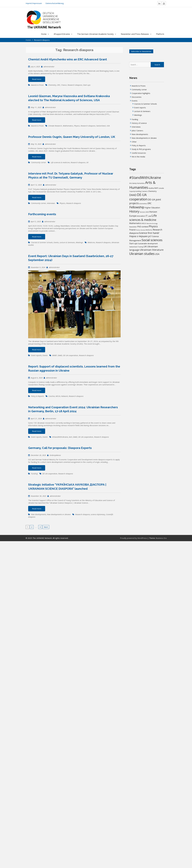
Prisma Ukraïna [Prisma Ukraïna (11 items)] (141, 230)
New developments (39, 514)
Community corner (39, 162)
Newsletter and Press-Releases (135, 34)
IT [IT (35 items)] (146, 216)
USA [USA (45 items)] (157, 254)
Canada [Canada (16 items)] (161, 188)
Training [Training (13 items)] (140, 247)
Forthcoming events (42, 214)
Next (46, 527)
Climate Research (55, 126)
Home (44, 34)
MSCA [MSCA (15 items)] (144, 223)
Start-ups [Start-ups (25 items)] (133, 243)
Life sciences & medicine (60, 162)
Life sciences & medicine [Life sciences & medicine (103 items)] (143, 218)
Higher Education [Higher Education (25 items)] (152, 208)
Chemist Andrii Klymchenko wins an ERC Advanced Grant (68, 59)
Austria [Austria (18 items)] (151, 188)
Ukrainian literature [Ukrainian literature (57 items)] (152, 250)
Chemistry (52, 85)
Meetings (79, 242)
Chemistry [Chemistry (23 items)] (152, 191)
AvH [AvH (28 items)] (156, 188)
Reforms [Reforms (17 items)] (149, 230)
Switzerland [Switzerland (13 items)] (133, 247)
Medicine (91, 242)
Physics (77, 126)
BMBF (55, 355)
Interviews (51, 203)
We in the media (138, 157)
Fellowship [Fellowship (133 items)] (137, 207)
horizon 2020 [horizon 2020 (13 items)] (144, 212)
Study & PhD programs (141, 149)
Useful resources (139, 153)
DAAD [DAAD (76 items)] (133, 195)
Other (134, 142)
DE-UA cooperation (71, 355)
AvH (70, 437)
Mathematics (68, 126)
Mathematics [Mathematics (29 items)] (135, 223)
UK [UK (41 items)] (145, 246)
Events (56, 242)
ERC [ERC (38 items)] (150, 203)
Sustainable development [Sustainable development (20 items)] (148, 244)
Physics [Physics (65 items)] (153, 226)
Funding (34, 474)
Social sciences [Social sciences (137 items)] (152, 240)
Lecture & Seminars (67, 242)
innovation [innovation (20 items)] (141, 216)
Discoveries (137, 97)
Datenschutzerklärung (55, 3)
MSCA (58, 396)
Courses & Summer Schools (42, 242)
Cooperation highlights (141, 93)
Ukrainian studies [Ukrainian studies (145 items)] (142, 254)
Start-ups (87, 85)
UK (87, 162)
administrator (49, 67)
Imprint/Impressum (34, 3)
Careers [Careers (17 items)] (145, 191)
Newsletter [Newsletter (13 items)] (133, 227)
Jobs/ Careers (137, 131)
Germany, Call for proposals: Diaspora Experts (60, 448)
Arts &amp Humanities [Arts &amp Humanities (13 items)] (137, 183)
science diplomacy (98, 514)
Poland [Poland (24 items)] (132, 230)
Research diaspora (75, 85)
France (64, 85)
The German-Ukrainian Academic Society (95, 34)
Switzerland (101, 126)
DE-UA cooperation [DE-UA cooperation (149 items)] (138, 197)
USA (108, 126)
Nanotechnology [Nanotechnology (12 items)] (152, 223)
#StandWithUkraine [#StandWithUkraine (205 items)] (145, 177)
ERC (59, 85)
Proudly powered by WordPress (133, 538)
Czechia (52, 396)
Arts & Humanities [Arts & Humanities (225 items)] (142, 185)
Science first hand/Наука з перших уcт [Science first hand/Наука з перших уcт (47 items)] (144, 235)
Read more (37, 79)
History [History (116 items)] (134, 211)
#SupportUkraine (62, 34)
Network (64, 396)
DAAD (60, 355)
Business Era (161, 538)
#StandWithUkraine (60, 437)
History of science (139, 123)
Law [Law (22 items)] (150, 216)
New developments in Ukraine (59, 514)
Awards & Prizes (37, 85)
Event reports (36, 355)
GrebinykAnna (55, 455)
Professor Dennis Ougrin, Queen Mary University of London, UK (72, 137)
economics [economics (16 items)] (143, 204)
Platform (160, 34)
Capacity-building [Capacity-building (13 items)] (135, 191)
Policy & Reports (37, 396)
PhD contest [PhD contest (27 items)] (143, 227)
